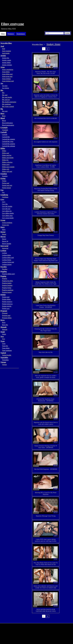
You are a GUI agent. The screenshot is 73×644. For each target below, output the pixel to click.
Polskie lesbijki (7, 306)
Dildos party (6, 165)
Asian (3, 67)
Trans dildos (6, 348)
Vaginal (3, 353)
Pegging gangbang (8, 290)
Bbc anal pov (6, 100)
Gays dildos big (7, 211)
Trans (3, 341)
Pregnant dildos (7, 318)
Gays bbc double (7, 206)
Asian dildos (6, 72)
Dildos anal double (8, 158)
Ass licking (5, 88)
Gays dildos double (8, 213)
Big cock (5, 111)
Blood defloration (7, 123)
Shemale (4, 327)
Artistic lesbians (7, 65)
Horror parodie (7, 244)
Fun (2, 190)
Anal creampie (6, 51)
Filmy (3, 34)
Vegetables (4, 357)
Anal (2, 46)
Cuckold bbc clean (8, 141)
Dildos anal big (7, 155)
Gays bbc (5, 204)
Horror (3, 237)
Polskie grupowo (7, 302)
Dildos (3, 148)
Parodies (4, 267)
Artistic (3, 56)
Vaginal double (7, 355)
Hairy (3, 227)
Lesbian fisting (7, 260)
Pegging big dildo (7, 281)
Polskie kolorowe (7, 304)
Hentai (3, 232)
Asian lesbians (6, 79)
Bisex (2, 114)
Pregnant (4, 311)
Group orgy (6, 225)
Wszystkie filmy (6, 43)
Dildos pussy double (8, 167)
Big (2, 109)
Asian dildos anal (7, 74)
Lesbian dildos (6, 255)
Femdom (4, 174)
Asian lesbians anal (8, 81)
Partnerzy (11, 34)
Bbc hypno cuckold (8, 106)
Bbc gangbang (6, 104)
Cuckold (4, 132)
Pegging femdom (7, 285)
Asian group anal (7, 76)
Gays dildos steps (7, 216)
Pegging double (7, 283)
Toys (2, 337)
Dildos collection (7, 162)
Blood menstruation (8, 125)
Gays (2, 199)
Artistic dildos (6, 63)
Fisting (3, 178)
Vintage (3, 362)
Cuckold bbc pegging (9, 144)
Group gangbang (7, 223)
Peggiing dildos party (9, 274)
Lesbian (3, 251)
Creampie (4, 128)
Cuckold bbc (6, 137)
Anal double (6, 53)
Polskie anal (6, 297)
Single (3, 332)
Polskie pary (6, 308)
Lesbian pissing (7, 264)
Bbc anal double (7, 97)
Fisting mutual (6, 188)
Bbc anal (5, 95)
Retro (3, 320)
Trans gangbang (7, 350)
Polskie (3, 295)
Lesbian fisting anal (8, 262)
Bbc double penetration (9, 102)
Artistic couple (7, 60)
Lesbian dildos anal (8, 258)
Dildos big (5, 160)
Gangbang (4, 195)
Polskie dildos (6, 299)
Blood (3, 118)
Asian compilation (8, 70)
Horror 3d (5, 241)
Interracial (4, 246)
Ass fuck (5, 86)
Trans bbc (5, 346)
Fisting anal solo (7, 185)
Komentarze (21, 34)
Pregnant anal (6, 315)
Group (3, 220)
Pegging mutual (7, 292)
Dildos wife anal (7, 171)
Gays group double (8, 218)
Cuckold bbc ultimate (9, 146)
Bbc (2, 90)
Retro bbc (5, 325)
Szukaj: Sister (53, 44)
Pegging (3, 276)
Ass (2, 83)
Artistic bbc (6, 58)
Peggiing (4, 271)
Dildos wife (6, 169)
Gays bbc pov (6, 209)
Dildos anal (6, 153)
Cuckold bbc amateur (9, 139)
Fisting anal (6, 183)
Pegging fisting (7, 288)
